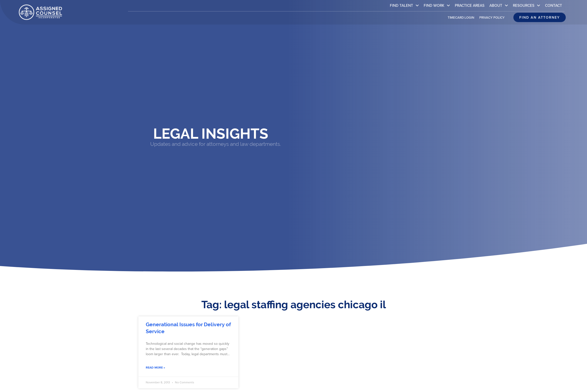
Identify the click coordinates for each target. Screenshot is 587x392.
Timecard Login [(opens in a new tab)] (461, 15)
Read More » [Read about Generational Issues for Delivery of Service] (155, 367)
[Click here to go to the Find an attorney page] (540, 15)
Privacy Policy (492, 15)
